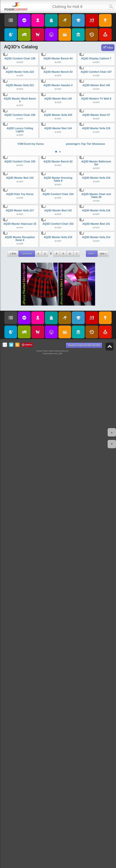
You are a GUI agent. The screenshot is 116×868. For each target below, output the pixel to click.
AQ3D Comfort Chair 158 (20, 101)
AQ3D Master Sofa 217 (20, 641)
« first (13, 770)
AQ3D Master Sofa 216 (96, 641)
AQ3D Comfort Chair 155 (20, 464)
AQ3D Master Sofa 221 (20, 213)
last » (103, 770)
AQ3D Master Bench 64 (58, 101)
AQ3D (21, 105)
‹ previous (27, 770)
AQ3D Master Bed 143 (20, 523)
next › (92, 770)
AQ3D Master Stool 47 (96, 328)
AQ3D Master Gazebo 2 (58, 213)
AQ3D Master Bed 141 (96, 697)
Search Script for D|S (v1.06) (84, 862)
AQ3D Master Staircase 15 (20, 697)
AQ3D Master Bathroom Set (96, 466)
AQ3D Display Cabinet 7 (96, 101)
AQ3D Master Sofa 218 (96, 523)
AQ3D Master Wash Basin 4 (20, 271)
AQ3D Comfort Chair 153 (58, 697)
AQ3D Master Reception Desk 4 (20, 755)
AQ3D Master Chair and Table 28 (96, 584)
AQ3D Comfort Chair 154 (58, 582)
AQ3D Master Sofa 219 (96, 385)
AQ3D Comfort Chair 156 (20, 328)
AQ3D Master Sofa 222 (20, 157)
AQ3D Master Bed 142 (58, 641)
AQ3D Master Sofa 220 (58, 328)
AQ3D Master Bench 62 (58, 464)
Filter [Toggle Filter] (110, 48)
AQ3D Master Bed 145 (58, 270)
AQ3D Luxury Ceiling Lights (20, 386)
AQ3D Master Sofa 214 (96, 753)
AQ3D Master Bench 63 (58, 157)
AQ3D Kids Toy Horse (20, 582)
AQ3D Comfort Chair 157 (96, 157)
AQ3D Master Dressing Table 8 (58, 525)
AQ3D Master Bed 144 (58, 385)
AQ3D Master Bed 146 (96, 213)
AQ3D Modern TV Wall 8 (96, 270)
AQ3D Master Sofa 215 (58, 753)
